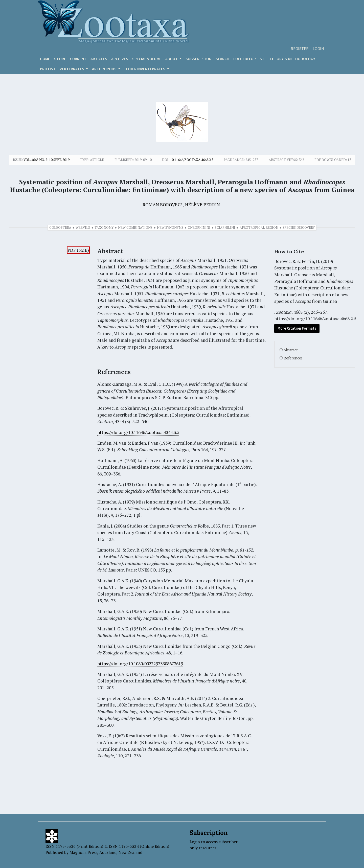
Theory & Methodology (292, 59)
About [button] (172, 59)
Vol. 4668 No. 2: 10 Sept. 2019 (47, 160)
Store (60, 59)
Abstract (291, 350)
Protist (48, 69)
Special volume (147, 59)
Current (78, 59)
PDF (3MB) (78, 250)
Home (45, 59)
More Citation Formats (297, 328)
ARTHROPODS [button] (105, 69)
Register (300, 49)
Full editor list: (249, 59)
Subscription (199, 59)
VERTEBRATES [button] (72, 69)
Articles (99, 59)
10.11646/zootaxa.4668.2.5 (192, 160)
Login (318, 49)
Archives (120, 59)
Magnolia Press (83, 852)
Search (222, 59)
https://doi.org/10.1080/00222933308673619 (140, 664)
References (293, 358)
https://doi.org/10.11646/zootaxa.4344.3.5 (138, 432)
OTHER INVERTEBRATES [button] (145, 69)
